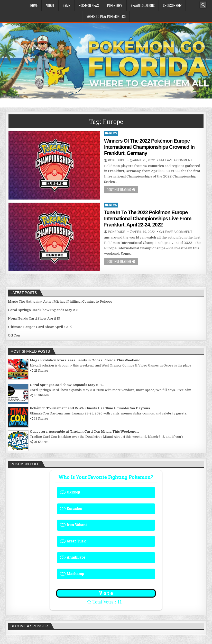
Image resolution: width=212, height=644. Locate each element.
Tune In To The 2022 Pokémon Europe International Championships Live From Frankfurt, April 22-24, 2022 (148, 219)
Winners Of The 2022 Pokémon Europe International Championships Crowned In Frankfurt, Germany (149, 147)
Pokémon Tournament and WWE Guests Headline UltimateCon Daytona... (91, 408)
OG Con (14, 335)
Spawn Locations (143, 5)
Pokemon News (89, 5)
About (50, 5)
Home (34, 5)
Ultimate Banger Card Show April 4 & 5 (40, 327)
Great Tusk (76, 541)
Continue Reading (119, 190)
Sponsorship (172, 5)
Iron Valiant (77, 525)
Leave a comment (178, 160)
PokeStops (115, 5)
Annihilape (76, 557)
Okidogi (73, 492)
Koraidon (75, 509)
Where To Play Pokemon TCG (106, 16)
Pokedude (117, 160)
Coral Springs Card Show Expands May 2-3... (67, 385)
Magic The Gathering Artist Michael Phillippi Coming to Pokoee (60, 301)
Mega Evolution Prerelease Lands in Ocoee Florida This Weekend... (86, 360)
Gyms (67, 5)
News (113, 133)
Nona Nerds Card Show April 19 (34, 318)
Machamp (75, 574)
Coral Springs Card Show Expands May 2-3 (43, 310)
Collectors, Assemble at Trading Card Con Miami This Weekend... (84, 432)
